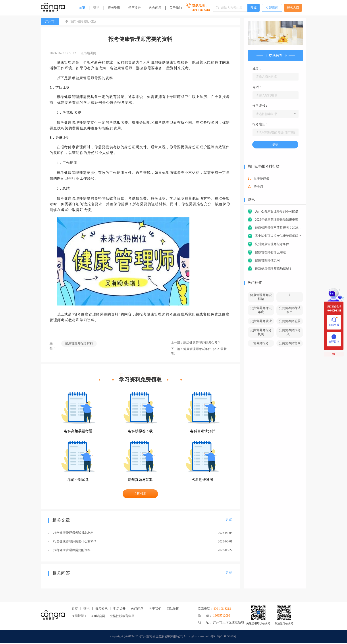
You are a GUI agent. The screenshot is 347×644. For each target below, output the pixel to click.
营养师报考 (261, 343)
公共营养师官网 (290, 343)
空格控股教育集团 (122, 617)
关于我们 (176, 8)
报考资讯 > (85, 21)
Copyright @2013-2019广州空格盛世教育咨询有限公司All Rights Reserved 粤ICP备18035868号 (174, 637)
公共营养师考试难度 (261, 310)
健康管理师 (261, 179)
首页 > (74, 21)
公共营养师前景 (290, 321)
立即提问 (272, 8)
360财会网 (98, 617)
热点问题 (155, 8)
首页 (82, 8)
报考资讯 (114, 8)
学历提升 (135, 8)
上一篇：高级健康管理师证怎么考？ (196, 343)
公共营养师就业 (261, 321)
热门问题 (137, 610)
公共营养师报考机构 (261, 332)
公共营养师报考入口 (290, 332)
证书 (96, 8)
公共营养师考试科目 (290, 310)
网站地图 (173, 610)
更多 (229, 520)
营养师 (258, 187)
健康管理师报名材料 (79, 344)
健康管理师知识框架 (261, 297)
